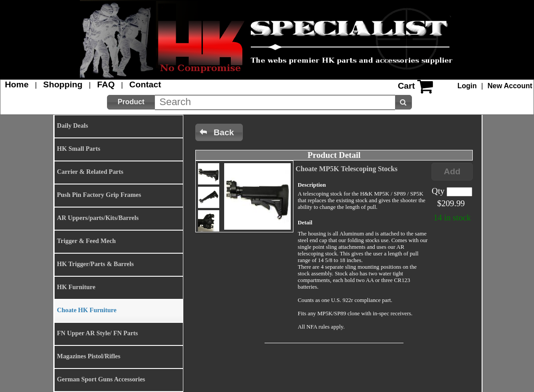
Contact (145, 84)
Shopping (63, 84)
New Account (510, 86)
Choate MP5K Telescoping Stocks (347, 169)
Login (467, 86)
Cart (406, 86)
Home (17, 84)
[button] (131, 102)
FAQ (106, 84)
